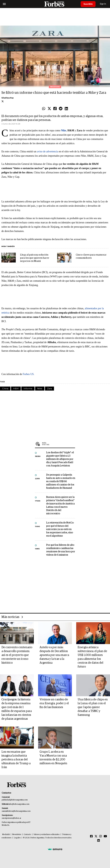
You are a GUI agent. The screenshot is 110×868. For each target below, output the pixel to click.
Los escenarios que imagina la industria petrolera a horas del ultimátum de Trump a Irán (16, 760)
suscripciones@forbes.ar (11, 818)
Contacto (27, 834)
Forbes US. (28, 374)
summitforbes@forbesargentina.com (16, 811)
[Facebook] (91, 836)
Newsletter (17, 834)
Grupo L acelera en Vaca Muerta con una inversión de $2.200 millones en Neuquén (53, 758)
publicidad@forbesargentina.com (15, 800)
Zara (49, 388)
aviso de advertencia (47, 151)
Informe (28, 388)
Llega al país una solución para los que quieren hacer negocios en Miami (35, 258)
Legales (17, 838)
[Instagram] (101, 836)
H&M (16, 388)
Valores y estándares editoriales (47, 834)
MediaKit (6, 834)
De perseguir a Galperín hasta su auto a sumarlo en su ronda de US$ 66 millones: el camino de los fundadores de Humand (61, 482)
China (5, 388)
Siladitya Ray (8, 98)
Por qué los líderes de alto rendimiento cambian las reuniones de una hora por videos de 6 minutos (61, 550)
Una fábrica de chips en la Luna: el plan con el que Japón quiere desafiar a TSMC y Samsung (93, 707)
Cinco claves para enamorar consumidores (91, 256)
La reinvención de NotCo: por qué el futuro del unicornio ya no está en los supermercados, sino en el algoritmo (60, 529)
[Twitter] (96, 836)
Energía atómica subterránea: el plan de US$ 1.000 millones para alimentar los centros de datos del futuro (92, 657)
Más (59, 444)
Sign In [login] (103, 4)
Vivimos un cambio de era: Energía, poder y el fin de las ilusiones (54, 703)
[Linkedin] (99, 841)
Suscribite (88, 4)
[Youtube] (105, 836)
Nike (40, 388)
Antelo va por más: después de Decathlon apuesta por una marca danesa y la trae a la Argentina (54, 655)
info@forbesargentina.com (19, 804)
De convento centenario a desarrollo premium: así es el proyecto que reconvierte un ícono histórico (17, 655)
